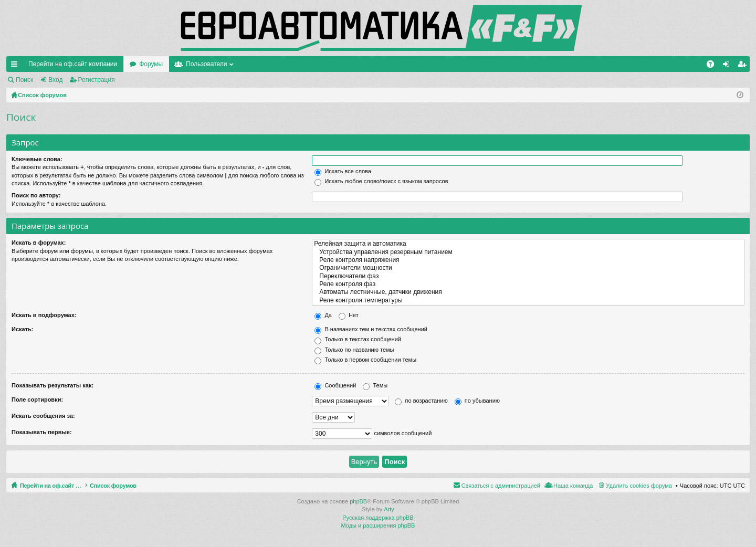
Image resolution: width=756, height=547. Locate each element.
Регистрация (97, 80)
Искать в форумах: (39, 243)
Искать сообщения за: (43, 416)
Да (323, 315)
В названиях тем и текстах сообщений (371, 329)
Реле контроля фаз (528, 284)
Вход (55, 80)
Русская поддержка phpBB (378, 518)
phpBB (358, 501)
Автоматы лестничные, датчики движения (528, 292)
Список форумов (138, 486)
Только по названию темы (354, 350)
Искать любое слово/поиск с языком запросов (381, 181)
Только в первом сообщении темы (365, 360)
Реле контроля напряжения (528, 260)
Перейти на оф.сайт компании (73, 64)
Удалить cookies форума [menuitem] (639, 486)
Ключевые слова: (37, 159)
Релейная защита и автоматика (528, 244)
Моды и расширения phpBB (378, 525)
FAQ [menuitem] (714, 66)
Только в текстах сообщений (358, 339)
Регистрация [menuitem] (744, 66)
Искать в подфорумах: (44, 315)
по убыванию (477, 401)
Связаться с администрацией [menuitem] (501, 486)
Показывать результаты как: (52, 385)
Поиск (24, 80)
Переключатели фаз (528, 276)
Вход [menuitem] (728, 66)
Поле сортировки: (37, 399)
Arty (389, 509)
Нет (349, 315)
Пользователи (206, 64)
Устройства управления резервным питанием (528, 252)
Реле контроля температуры (528, 301)
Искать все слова (343, 171)
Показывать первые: (42, 432)
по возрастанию (421, 401)
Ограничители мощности (528, 268)
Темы (375, 385)
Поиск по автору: (36, 195)
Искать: (22, 329)
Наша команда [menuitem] (573, 486)
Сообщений (335, 385)
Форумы (151, 64)
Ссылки (16, 66)
